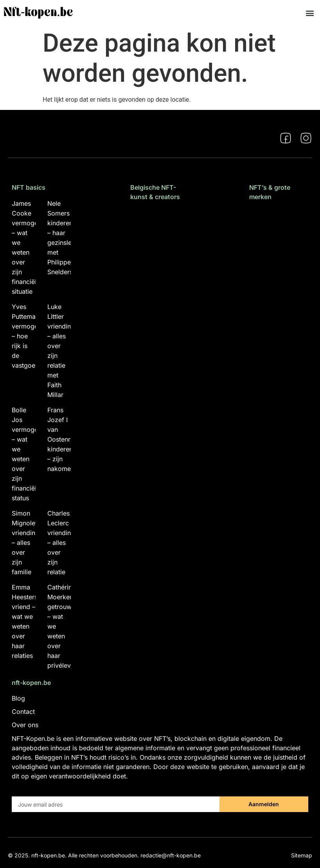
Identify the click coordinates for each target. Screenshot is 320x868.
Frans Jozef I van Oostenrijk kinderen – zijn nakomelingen (68, 439)
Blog (18, 698)
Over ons (25, 725)
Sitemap (302, 855)
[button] (310, 13)
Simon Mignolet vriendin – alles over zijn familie (24, 543)
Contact (23, 712)
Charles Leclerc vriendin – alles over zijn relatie (59, 543)
